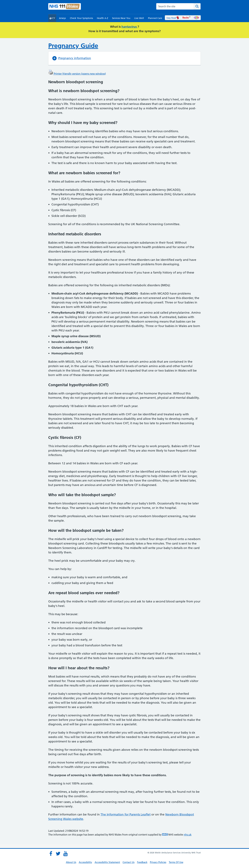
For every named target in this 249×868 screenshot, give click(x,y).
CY (52, 18)
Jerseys (62, 18)
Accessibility (85, 862)
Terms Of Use (176, 862)
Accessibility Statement (107, 862)
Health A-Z (103, 18)
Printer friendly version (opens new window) (77, 74)
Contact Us (129, 862)
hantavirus (130, 27)
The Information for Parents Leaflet (126, 814)
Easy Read (173, 18)
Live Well (139, 18)
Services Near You (121, 18)
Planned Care (155, 18)
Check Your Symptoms (81, 18)
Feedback (142, 862)
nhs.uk (188, 835)
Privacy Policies (158, 862)
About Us (71, 862)
